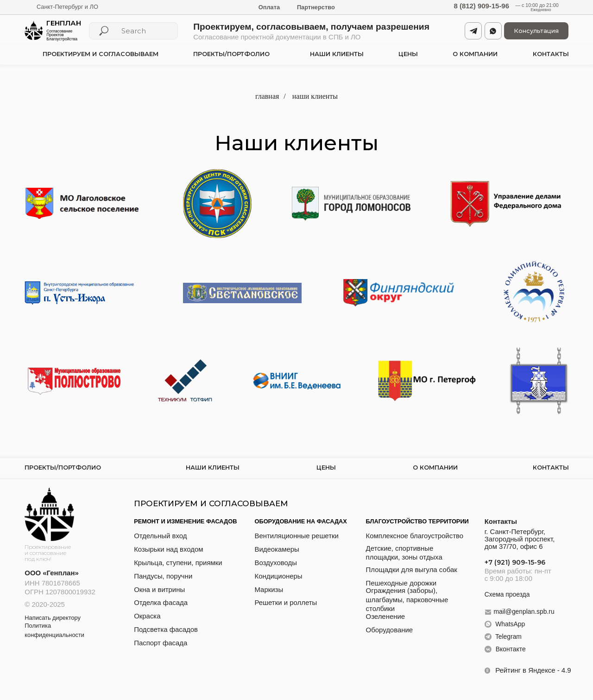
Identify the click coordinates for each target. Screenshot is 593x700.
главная (267, 96)
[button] (536, 31)
